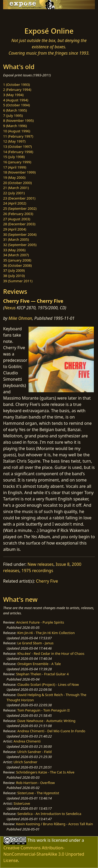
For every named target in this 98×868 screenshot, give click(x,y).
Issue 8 (63, 564)
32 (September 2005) (20, 245)
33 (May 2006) (14, 250)
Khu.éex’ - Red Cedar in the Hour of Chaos (51, 653)
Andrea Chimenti (27, 741)
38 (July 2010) (14, 276)
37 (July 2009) (14, 270)
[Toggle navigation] (17, 17)
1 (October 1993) (16, 85)
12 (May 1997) (14, 141)
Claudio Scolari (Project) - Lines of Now (48, 684)
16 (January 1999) (17, 162)
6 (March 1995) (15, 110)
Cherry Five (47, 581)
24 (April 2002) (15, 203)
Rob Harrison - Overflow (36, 783)
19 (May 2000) (14, 177)
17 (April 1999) (15, 167)
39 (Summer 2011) (18, 281)
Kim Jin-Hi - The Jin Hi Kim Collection (46, 633)
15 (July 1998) (14, 157)
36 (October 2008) (18, 265)
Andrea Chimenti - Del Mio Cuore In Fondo (51, 731)
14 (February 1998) (18, 152)
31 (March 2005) (16, 239)
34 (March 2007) (16, 255)
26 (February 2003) (18, 214)
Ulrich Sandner (25, 762)
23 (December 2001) (19, 198)
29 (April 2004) (15, 229)
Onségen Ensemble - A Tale (39, 664)
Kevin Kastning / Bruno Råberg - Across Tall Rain (55, 824)
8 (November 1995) (18, 121)
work (41, 840)
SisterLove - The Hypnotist (38, 793)
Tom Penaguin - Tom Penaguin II (43, 710)
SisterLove (22, 803)
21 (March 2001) (16, 188)
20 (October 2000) (18, 183)
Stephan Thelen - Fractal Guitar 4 (42, 674)
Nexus (10, 308)
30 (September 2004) (20, 234)
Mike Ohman (20, 318)
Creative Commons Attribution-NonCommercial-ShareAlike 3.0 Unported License (44, 854)
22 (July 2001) (14, 193)
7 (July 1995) (13, 116)
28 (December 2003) (19, 224)
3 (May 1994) (13, 95)
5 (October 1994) (16, 105)
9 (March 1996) (15, 126)
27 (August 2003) (17, 219)
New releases (40, 564)
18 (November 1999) (19, 172)
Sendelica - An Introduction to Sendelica (49, 814)
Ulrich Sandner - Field (34, 752)
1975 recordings (37, 571)
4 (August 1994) (16, 100)
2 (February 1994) (17, 90)
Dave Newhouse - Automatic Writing (46, 721)
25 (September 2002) (20, 208)
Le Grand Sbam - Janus (35, 643)
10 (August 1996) (17, 131)
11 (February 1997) (18, 136)
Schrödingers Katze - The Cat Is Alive (45, 772)
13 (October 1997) (18, 147)
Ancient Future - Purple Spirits (40, 622)
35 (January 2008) (17, 260)
